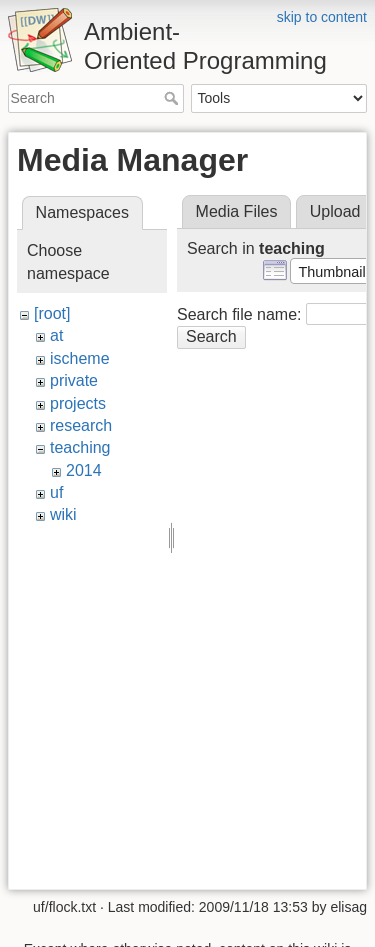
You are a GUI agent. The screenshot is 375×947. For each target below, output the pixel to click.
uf (56, 492)
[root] (52, 313)
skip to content (322, 17)
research (81, 425)
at (56, 335)
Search (173, 98)
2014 (84, 470)
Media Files (237, 211)
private (74, 380)
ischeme (80, 358)
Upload (335, 211)
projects (78, 403)
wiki (63, 514)
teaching (80, 447)
